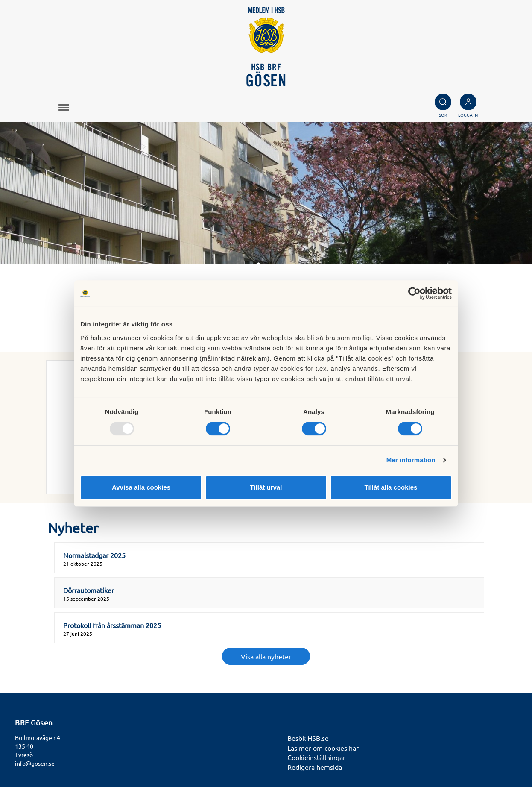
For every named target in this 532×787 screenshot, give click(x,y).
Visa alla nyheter (266, 656)
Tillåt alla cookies (391, 487)
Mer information (411, 460)
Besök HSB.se (308, 738)
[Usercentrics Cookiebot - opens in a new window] (414, 293)
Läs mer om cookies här (323, 748)
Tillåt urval (266, 487)
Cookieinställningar (316, 757)
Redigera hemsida (315, 767)
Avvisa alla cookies (141, 487)
